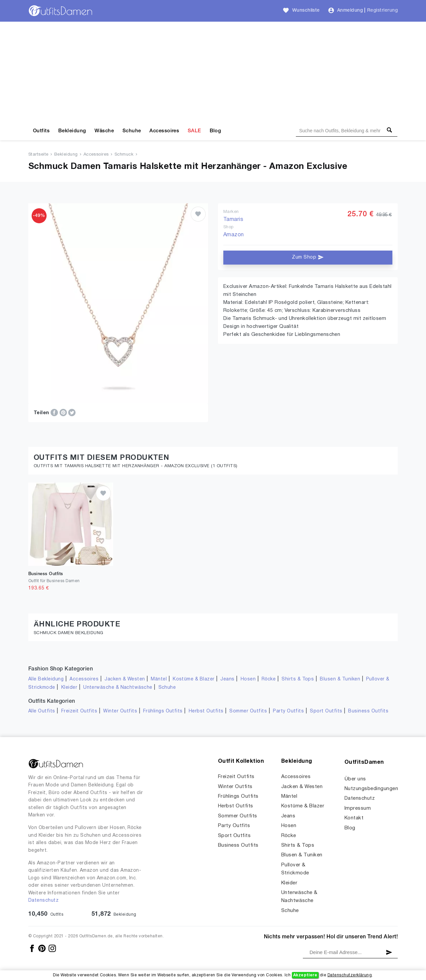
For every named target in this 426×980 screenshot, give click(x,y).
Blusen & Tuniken (340, 679)
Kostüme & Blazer (194, 679)
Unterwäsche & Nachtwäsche (118, 688)
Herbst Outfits (206, 711)
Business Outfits (368, 711)
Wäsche (104, 131)
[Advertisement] (213, 72)
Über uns (355, 779)
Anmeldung (350, 10)
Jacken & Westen (125, 679)
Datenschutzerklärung (350, 975)
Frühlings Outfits (163, 711)
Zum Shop (308, 257)
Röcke (269, 679)
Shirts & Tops (298, 679)
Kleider (69, 688)
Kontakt (354, 818)
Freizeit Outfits (79, 711)
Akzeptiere (305, 975)
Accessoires (164, 131)
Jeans (227, 679)
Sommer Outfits (248, 711)
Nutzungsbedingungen (371, 789)
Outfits (41, 131)
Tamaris (233, 220)
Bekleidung (72, 131)
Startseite (38, 155)
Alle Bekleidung (46, 679)
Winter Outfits (120, 711)
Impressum (358, 808)
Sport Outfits (326, 711)
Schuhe (132, 131)
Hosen (248, 679)
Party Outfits (288, 711)
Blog (215, 131)
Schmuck (124, 155)
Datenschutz (43, 901)
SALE (194, 131)
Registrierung (382, 10)
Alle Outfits (42, 711)
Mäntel (159, 679)
